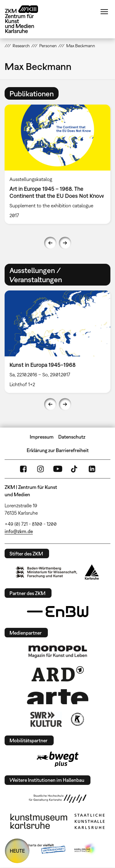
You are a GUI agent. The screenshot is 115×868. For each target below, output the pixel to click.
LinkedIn (92, 469)
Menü (104, 12)
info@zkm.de (19, 531)
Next (65, 243)
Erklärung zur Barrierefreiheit (58, 450)
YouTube (58, 469)
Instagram (40, 469)
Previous (50, 243)
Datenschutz (72, 437)
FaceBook (23, 469)
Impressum (42, 437)
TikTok (75, 469)
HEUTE (17, 851)
